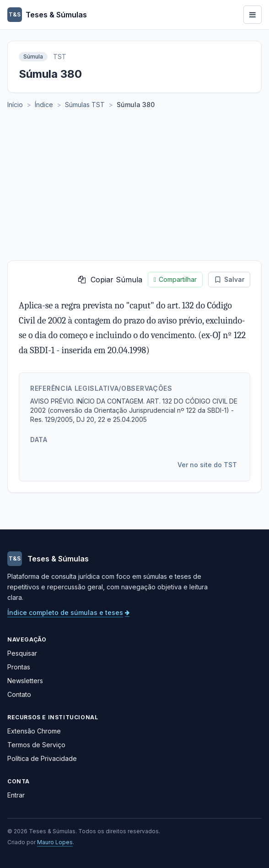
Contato (19, 694)
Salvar (229, 279)
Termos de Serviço (36, 745)
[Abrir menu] (253, 15)
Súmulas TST (85, 105)
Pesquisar (22, 653)
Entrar (16, 795)
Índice (44, 105)
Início (15, 105)
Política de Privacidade (42, 758)
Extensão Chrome (34, 731)
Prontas (19, 667)
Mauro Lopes (55, 842)
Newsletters (25, 681)
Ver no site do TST (207, 465)
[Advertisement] (134, 192)
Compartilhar (175, 280)
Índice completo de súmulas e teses (68, 612)
